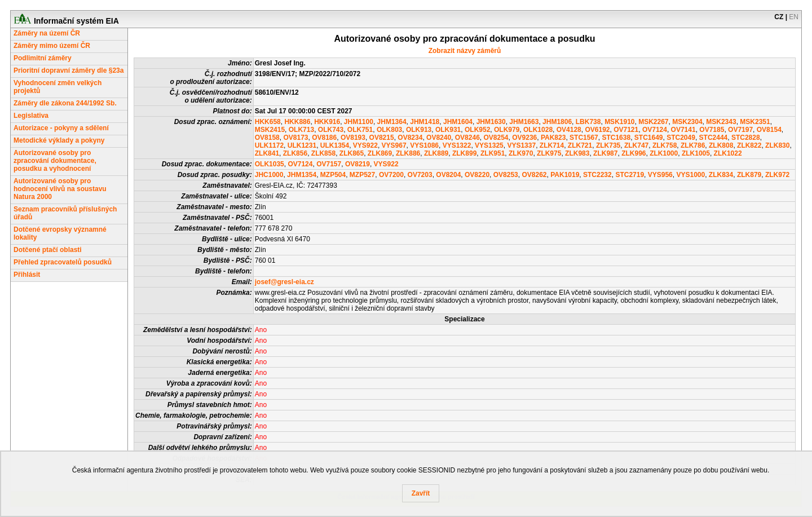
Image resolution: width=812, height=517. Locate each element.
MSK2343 (721, 122)
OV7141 (683, 130)
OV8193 (353, 138)
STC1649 (649, 138)
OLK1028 (538, 130)
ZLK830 (777, 145)
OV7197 (740, 130)
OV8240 (439, 138)
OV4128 (569, 130)
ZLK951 (493, 153)
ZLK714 (552, 145)
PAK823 (553, 138)
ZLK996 (634, 153)
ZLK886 (408, 153)
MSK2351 (755, 122)
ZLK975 (549, 153)
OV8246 (467, 138)
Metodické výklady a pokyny (59, 140)
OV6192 (597, 130)
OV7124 (655, 130)
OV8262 (534, 175)
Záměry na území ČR (47, 33)
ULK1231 (302, 145)
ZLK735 (608, 145)
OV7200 (391, 175)
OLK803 (389, 130)
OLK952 (477, 130)
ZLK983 (577, 153)
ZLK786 (693, 145)
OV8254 (496, 138)
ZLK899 (464, 153)
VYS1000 (690, 175)
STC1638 (616, 138)
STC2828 (746, 138)
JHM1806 (557, 122)
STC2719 (630, 175)
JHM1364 (392, 122)
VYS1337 (521, 145)
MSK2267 (653, 122)
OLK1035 (270, 164)
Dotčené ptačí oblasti (48, 250)
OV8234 (410, 138)
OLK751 (360, 130)
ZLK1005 (696, 153)
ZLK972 (777, 175)
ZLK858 (323, 153)
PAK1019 (565, 175)
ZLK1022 (728, 153)
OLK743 (331, 130)
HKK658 (268, 122)
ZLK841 (267, 153)
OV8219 (358, 164)
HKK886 (297, 122)
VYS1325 (489, 145)
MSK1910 (619, 122)
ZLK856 (295, 153)
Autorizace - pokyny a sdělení (61, 128)
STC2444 (714, 138)
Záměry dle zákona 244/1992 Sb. (65, 103)
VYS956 (660, 175)
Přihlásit (27, 275)
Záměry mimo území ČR (52, 46)
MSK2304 (687, 122)
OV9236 (524, 138)
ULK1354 (335, 145)
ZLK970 (521, 153)
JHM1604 (458, 122)
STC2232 (597, 175)
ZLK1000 (664, 153)
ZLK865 (352, 153)
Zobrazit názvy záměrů (465, 51)
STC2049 (681, 138)
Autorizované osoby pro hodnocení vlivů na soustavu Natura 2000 (60, 189)
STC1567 (584, 138)
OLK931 (448, 130)
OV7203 (420, 175)
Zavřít (421, 493)
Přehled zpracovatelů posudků (63, 262)
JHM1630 (491, 122)
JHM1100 (359, 122)
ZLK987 (605, 153)
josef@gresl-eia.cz (284, 282)
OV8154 (769, 130)
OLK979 (507, 130)
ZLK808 (721, 145)
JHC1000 (269, 175)
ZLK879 (749, 175)
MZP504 (333, 175)
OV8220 (477, 175)
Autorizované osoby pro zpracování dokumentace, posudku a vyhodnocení (55, 161)
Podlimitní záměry (43, 58)
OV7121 (626, 130)
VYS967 (394, 145)
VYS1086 (424, 145)
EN (794, 17)
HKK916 (327, 122)
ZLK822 (749, 145)
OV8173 (295, 138)
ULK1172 (269, 145)
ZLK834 (721, 175)
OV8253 (506, 175)
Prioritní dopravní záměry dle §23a (69, 70)
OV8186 (324, 138)
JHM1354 (302, 175)
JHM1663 (524, 122)
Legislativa (31, 116)
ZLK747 (636, 145)
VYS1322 (457, 145)
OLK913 (419, 130)
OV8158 (267, 138)
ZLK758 (665, 145)
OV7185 (712, 130)
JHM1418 (425, 122)
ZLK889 (436, 153)
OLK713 (301, 130)
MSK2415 (270, 130)
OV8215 (382, 138)
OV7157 (329, 164)
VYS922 (365, 145)
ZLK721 (580, 145)
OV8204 (448, 175)
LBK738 (588, 122)
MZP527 (362, 175)
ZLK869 (380, 153)
